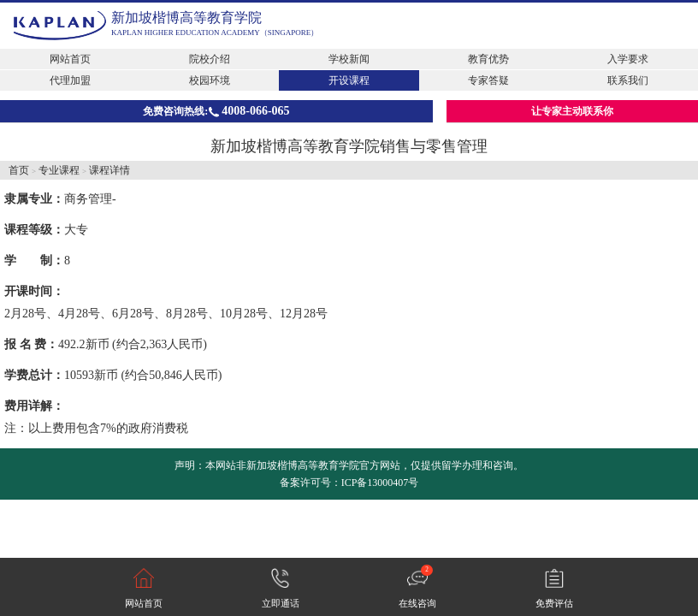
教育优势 (488, 59)
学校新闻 (349, 59)
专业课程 (59, 170)
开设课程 (349, 80)
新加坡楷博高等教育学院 (186, 18)
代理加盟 (70, 80)
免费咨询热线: (216, 111)
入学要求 (628, 59)
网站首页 (70, 59)
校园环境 (210, 80)
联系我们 (628, 80)
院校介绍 (210, 59)
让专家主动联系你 (572, 111)
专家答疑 (488, 80)
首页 (19, 170)
